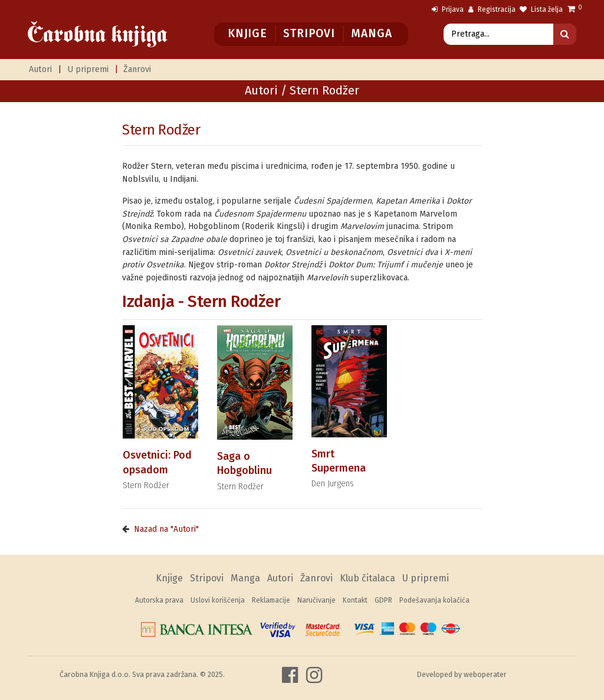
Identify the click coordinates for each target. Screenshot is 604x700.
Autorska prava (159, 600)
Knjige (247, 33)
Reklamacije (271, 600)
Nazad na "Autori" (166, 529)
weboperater (485, 674)
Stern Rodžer (161, 130)
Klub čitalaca (367, 578)
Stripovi (309, 33)
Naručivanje (316, 600)
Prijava (448, 9)
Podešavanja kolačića (434, 600)
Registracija (492, 9)
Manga (371, 33)
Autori (40, 69)
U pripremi (88, 69)
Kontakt (355, 600)
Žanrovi (137, 69)
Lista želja (541, 9)
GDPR (383, 600)
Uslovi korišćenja (218, 600)
